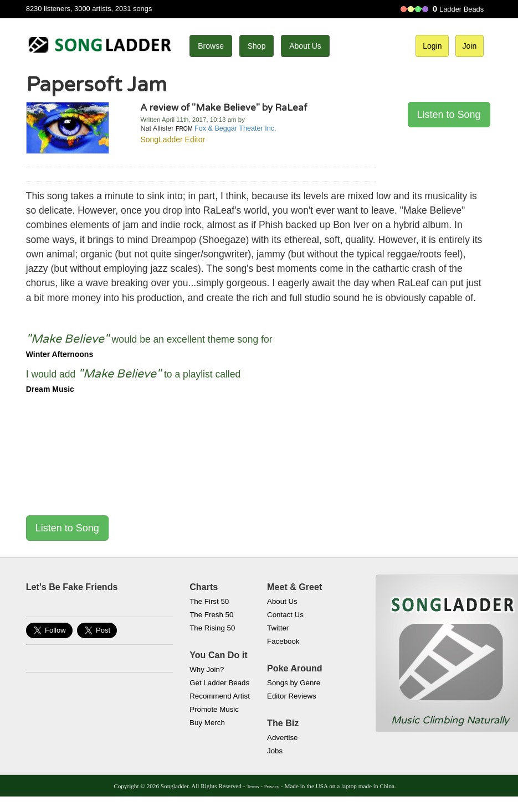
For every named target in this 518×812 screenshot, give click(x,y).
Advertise (282, 738)
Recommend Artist (220, 696)
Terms (253, 787)
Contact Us (285, 615)
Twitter (278, 628)
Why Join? (207, 669)
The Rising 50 (212, 628)
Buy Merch (207, 723)
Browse (211, 46)
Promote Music (214, 709)
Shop (257, 46)
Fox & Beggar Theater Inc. (235, 128)
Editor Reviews (292, 696)
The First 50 (209, 601)
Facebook (283, 641)
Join (470, 46)
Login (432, 46)
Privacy (272, 787)
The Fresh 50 (211, 615)
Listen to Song (449, 115)
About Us (305, 46)
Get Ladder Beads (219, 683)
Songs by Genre (294, 683)
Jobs (275, 751)
